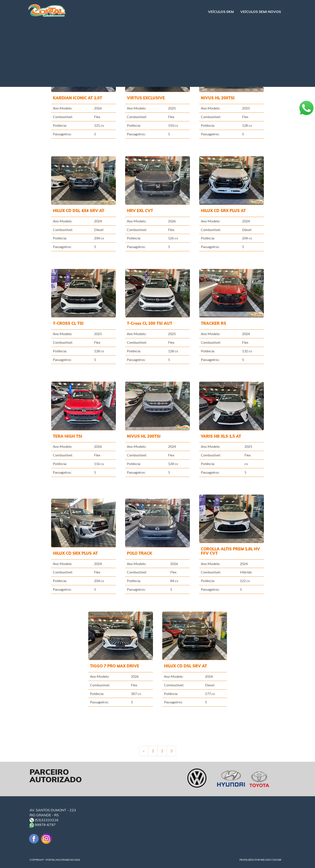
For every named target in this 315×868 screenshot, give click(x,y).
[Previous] (144, 751)
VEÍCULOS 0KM (221, 12)
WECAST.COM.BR (271, 860)
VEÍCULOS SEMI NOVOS (261, 12)
